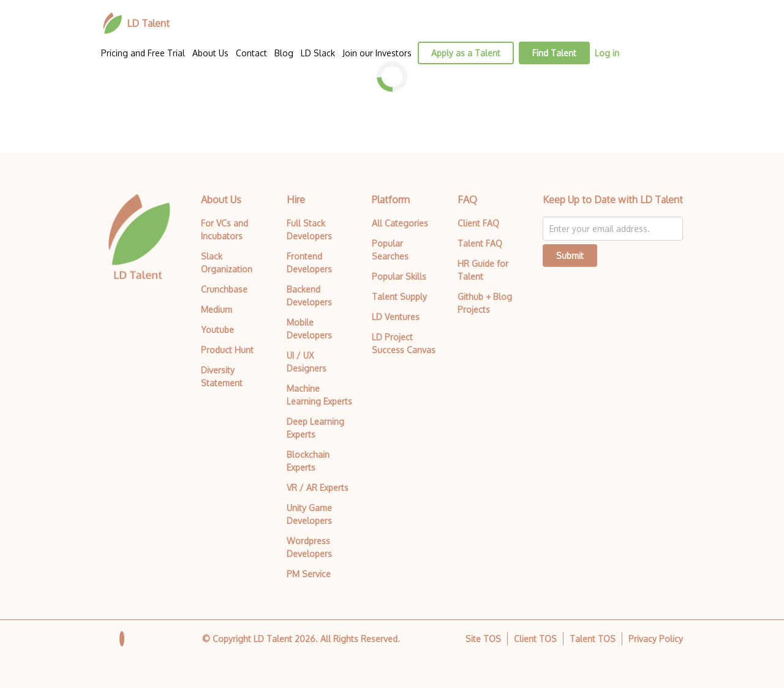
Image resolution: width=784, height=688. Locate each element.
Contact (251, 53)
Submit (570, 256)
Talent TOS (593, 639)
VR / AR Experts (318, 488)
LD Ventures (396, 317)
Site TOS (483, 639)
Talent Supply (399, 297)
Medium (217, 309)
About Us (210, 53)
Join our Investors (377, 53)
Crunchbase (224, 289)
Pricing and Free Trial (143, 53)
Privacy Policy (656, 639)
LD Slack (318, 53)
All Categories (400, 223)
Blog (284, 53)
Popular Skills (399, 276)
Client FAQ (478, 223)
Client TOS (535, 639)
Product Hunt (227, 350)
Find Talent (554, 53)
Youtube (217, 330)
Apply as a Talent (466, 53)
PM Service (309, 574)
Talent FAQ (480, 243)
